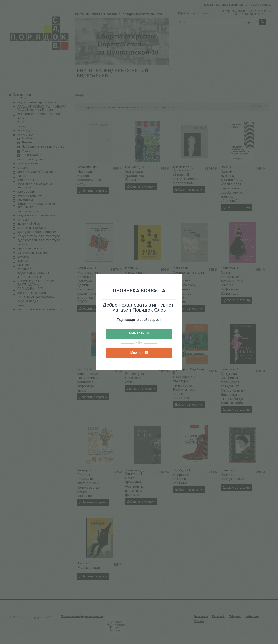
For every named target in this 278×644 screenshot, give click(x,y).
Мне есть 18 (139, 334)
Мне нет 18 (139, 353)
